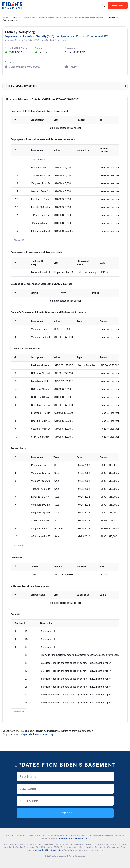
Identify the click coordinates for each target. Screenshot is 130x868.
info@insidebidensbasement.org (37, 734)
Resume (73, 67)
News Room (118, 6)
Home (5, 17)
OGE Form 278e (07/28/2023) (25, 67)
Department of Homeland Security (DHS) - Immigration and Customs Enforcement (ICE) (64, 17)
